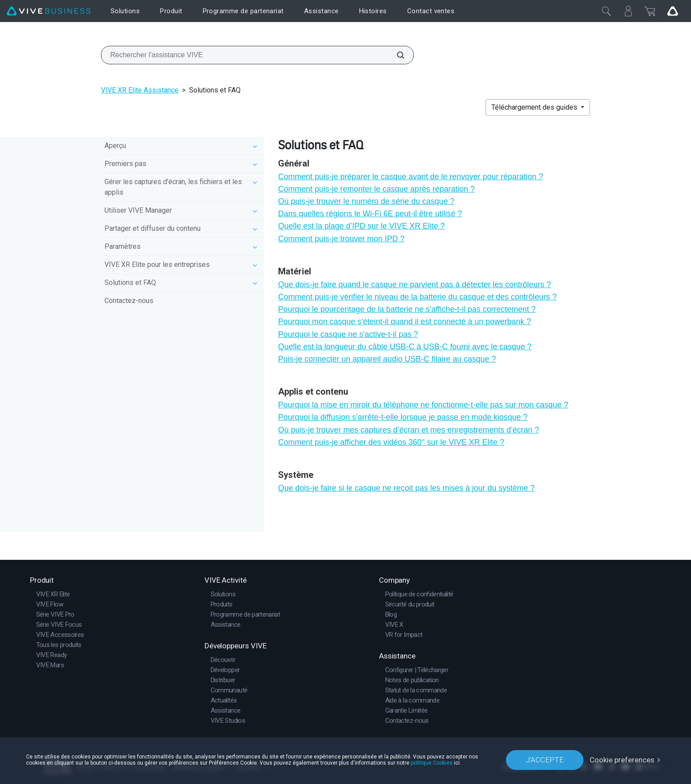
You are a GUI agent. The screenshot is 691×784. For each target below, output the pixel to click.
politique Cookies (432, 763)
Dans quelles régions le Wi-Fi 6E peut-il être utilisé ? (370, 214)
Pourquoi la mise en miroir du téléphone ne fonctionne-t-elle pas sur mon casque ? (423, 405)
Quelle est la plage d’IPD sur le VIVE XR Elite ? (361, 226)
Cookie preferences (622, 760)
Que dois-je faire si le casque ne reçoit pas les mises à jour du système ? (406, 488)
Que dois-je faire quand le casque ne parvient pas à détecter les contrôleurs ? (414, 285)
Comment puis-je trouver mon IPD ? (341, 239)
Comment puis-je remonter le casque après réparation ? (376, 189)
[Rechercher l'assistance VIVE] (396, 55)
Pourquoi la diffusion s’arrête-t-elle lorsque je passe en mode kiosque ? (403, 417)
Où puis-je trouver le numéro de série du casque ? (366, 201)
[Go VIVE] (672, 11)
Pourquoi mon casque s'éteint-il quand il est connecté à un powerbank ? (405, 322)
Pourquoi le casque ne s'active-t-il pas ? (348, 334)
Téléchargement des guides (535, 107)
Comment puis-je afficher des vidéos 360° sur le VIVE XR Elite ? (391, 442)
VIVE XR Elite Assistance (140, 90)
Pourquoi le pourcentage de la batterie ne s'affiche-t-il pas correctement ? (407, 309)
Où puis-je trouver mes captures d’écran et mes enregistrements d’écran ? (409, 430)
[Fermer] (606, 11)
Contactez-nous (129, 301)
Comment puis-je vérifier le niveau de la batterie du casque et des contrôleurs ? (417, 297)
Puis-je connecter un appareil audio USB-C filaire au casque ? (387, 359)
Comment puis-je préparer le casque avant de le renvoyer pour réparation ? (411, 177)
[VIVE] (48, 11)
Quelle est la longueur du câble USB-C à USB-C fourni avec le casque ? (405, 347)
